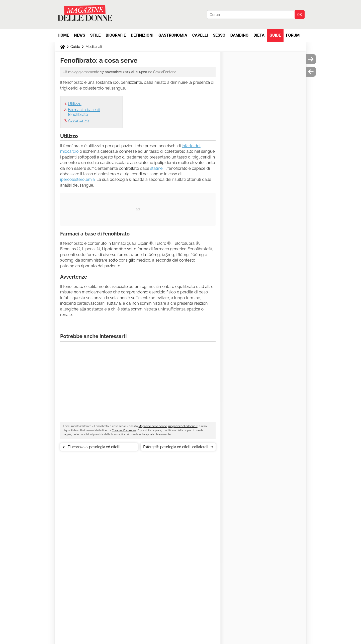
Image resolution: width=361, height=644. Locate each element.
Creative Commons (124, 430)
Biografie (116, 35)
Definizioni (142, 35)
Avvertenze (78, 120)
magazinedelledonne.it (183, 426)
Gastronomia (173, 35)
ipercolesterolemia (77, 179)
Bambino (239, 35)
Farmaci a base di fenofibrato (84, 112)
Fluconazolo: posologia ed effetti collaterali (94, 448)
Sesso (219, 35)
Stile (95, 35)
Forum (293, 35)
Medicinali (94, 47)
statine (156, 168)
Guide (275, 35)
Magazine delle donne (153, 426)
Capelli (200, 35)
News (79, 35)
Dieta (259, 35)
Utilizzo (75, 104)
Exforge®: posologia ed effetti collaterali (176, 447)
